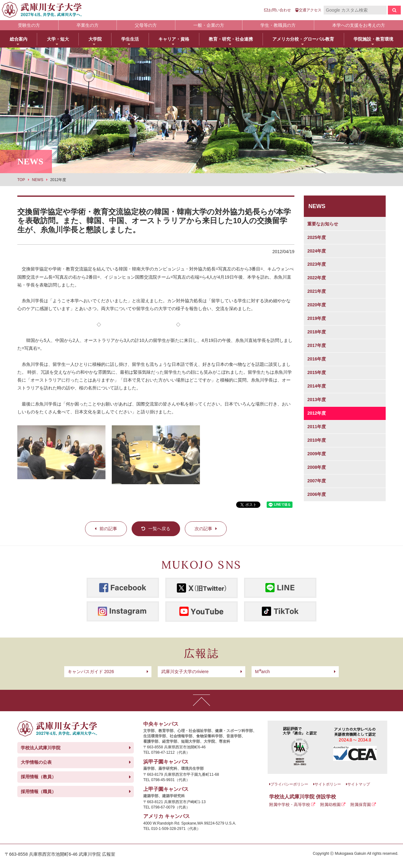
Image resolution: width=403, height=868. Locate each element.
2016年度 (317, 359)
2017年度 (317, 345)
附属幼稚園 (330, 805)
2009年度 (317, 454)
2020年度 (317, 305)
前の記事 (108, 529)
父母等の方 (146, 25)
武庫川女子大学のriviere (185, 672)
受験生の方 (29, 25)
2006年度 (317, 494)
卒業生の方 (88, 25)
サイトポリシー (328, 784)
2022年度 (317, 278)
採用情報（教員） (38, 777)
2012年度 (317, 413)
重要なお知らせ (323, 224)
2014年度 (317, 386)
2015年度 (317, 372)
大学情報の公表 (36, 762)
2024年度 (317, 251)
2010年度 (317, 440)
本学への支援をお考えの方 (359, 25)
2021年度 (317, 291)
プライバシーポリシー (289, 784)
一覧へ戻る (159, 529)
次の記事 (203, 529)
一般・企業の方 (209, 25)
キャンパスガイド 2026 (91, 672)
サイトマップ (359, 784)
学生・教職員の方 (278, 25)
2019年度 (317, 318)
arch (262, 672)
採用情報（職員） (38, 791)
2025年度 (317, 237)
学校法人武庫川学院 (41, 748)
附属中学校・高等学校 (290, 805)
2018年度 (317, 332)
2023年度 (317, 264)
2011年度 (317, 427)
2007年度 (317, 481)
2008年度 (317, 467)
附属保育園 (361, 805)
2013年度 (317, 400)
